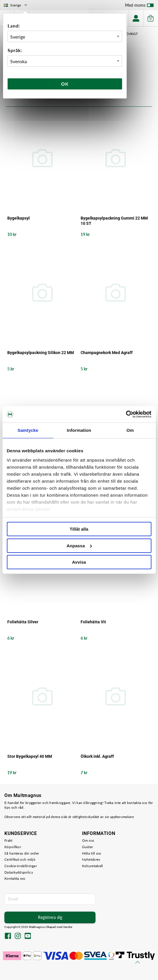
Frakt (8, 840)
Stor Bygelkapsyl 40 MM (30, 756)
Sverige (16, 5)
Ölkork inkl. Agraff (97, 756)
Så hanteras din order (22, 853)
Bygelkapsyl (19, 218)
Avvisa (79, 562)
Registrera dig (50, 917)
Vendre (68, 927)
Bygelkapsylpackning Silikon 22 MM (41, 353)
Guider (88, 847)
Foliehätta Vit (93, 622)
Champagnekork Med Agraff (107, 353)
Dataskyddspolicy (19, 872)
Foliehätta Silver (23, 622)
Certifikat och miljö (20, 859)
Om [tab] (130, 430)
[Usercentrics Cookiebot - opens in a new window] (126, 414)
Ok (65, 84)
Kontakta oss (15, 878)
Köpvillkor (13, 847)
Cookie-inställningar (21, 866)
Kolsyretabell (93, 866)
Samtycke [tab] (28, 430)
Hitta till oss (92, 853)
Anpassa (79, 546)
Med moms (139, 6)
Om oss (88, 840)
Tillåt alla (79, 529)
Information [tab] (79, 430)
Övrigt (132, 34)
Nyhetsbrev (91, 859)
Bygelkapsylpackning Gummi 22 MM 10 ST (114, 221)
